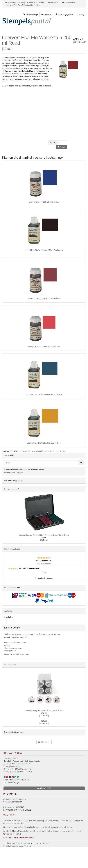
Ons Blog (80, 15)
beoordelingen (12, 782)
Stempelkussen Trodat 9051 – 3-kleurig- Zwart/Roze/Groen (44, 535)
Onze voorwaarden (14, 802)
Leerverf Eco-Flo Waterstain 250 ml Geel (44, 443)
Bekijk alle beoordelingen (44, 564)
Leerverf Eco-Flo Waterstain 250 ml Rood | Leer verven (42, 451)
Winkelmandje (31, 15)
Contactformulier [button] (44, 788)
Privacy (7, 645)
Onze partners (10, 651)
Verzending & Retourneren (15, 643)
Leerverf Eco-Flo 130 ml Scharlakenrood (44, 347)
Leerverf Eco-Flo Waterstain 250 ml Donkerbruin (44, 250)
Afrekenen (47, 15)
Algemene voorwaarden (14, 648)
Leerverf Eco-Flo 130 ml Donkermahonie (44, 298)
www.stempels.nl (10, 758)
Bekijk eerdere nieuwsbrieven (18, 846)
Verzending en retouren (16, 799)
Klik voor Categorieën (13, 481)
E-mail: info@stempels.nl (15, 637)
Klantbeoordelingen (12, 549)
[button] (44, 742)
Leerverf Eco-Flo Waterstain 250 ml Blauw (44, 395)
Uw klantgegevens (64, 15)
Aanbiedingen (10, 665)
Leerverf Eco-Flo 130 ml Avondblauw (44, 202)
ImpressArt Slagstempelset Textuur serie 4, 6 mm (44, 711)
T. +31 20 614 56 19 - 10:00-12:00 (18, 764)
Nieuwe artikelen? (12, 489)
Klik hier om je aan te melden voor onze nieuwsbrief (28, 843)
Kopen (61, 147)
